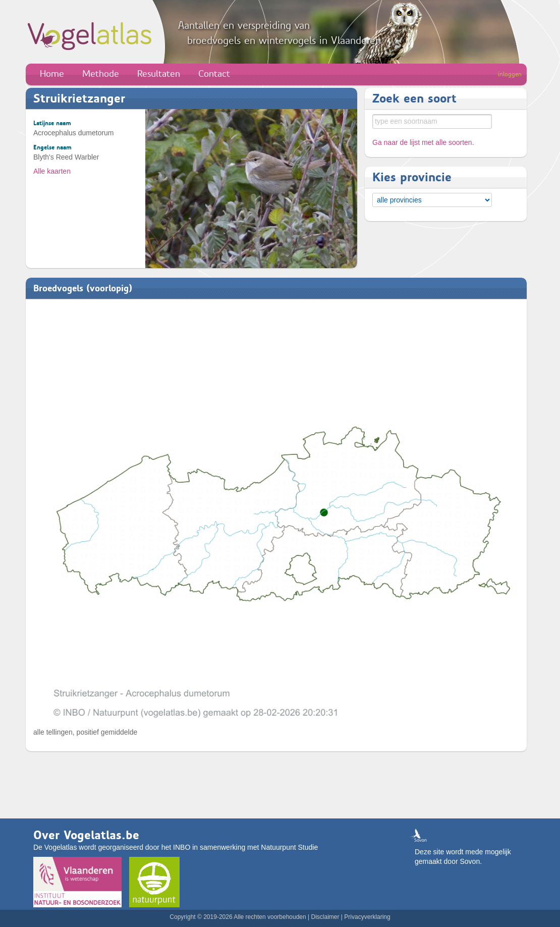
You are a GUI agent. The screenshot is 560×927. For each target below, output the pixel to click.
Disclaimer (325, 917)
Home (52, 74)
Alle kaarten (52, 171)
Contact (214, 74)
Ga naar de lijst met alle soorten (422, 142)
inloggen (510, 74)
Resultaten (159, 74)
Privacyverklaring (367, 917)
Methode (101, 74)
